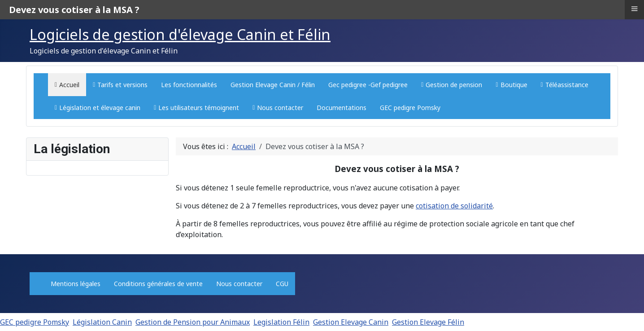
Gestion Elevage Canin (351, 322)
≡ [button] (634, 9)
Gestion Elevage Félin (428, 322)
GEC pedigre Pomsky (35, 322)
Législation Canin (102, 322)
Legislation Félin (281, 322)
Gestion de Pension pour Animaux (193, 322)
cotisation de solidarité (454, 206)
